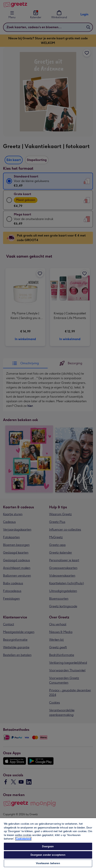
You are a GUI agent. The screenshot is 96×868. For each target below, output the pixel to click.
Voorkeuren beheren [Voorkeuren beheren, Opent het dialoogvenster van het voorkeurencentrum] (48, 863)
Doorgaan (48, 846)
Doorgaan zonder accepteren (48, 855)
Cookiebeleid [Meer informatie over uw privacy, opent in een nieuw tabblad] (23, 839)
